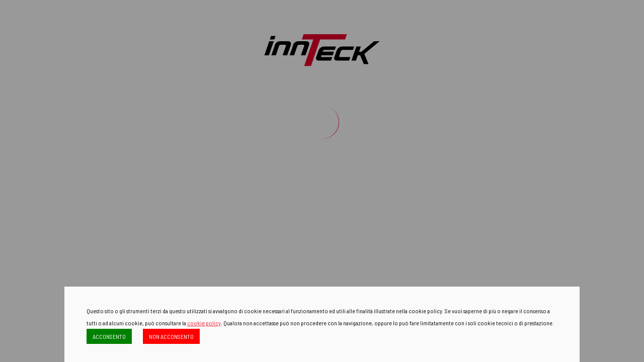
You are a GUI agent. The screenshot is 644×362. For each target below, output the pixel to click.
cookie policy (204, 323)
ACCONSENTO (109, 336)
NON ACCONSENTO (171, 336)
